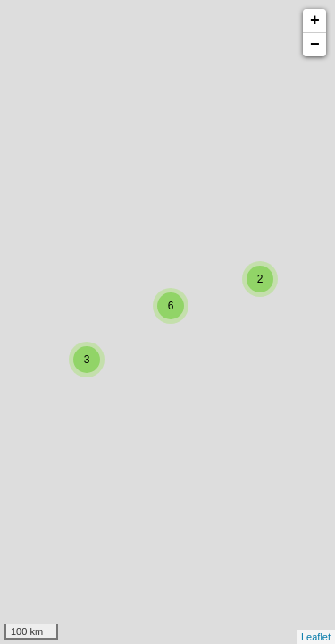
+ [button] (315, 21)
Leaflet (316, 637)
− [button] (315, 45)
